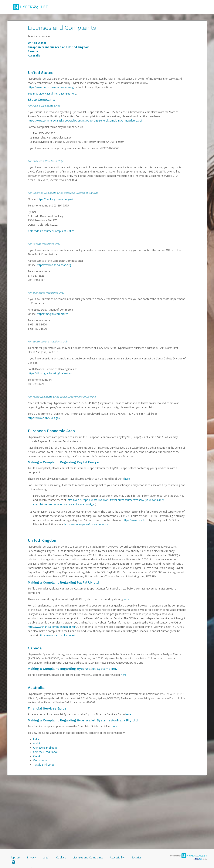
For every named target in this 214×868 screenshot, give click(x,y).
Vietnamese (40, 760)
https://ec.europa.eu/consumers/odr (86, 524)
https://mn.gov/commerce (53, 314)
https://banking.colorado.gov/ (55, 199)
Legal (46, 857)
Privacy (31, 857)
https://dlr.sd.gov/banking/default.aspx (51, 373)
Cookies (61, 857)
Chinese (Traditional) (46, 752)
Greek (37, 756)
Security (136, 857)
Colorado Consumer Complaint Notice (51, 231)
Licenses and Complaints (88, 857)
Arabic (37, 743)
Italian (37, 739)
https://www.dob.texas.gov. (44, 418)
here (127, 479)
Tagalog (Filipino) (43, 765)
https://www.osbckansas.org (54, 265)
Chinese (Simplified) (45, 748)
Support (15, 857)
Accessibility (117, 857)
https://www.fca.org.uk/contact (57, 635)
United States (37, 43)
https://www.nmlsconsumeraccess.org (51, 87)
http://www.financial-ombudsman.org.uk (52, 627)
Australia (34, 56)
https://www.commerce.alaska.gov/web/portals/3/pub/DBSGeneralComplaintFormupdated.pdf (85, 121)
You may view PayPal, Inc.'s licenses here (52, 94)
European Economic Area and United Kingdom (59, 47)
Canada (33, 51)
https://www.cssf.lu (134, 520)
